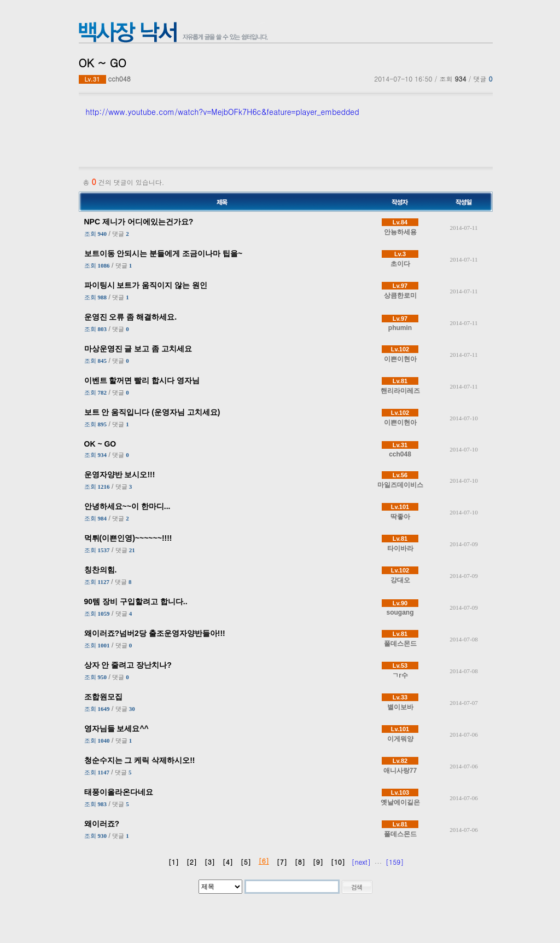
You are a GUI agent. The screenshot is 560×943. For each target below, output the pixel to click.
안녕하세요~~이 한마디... (127, 506)
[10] (338, 862)
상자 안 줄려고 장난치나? (128, 665)
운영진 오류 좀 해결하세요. (131, 317)
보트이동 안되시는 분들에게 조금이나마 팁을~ (164, 253)
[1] (174, 862)
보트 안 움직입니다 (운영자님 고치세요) (152, 412)
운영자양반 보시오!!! (120, 475)
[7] (282, 862)
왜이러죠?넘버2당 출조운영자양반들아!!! (155, 633)
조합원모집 (103, 697)
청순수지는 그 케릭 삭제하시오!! (140, 760)
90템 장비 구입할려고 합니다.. (136, 601)
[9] (318, 862)
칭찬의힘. (101, 570)
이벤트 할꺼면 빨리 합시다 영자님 (142, 380)
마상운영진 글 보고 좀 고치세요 (138, 349)
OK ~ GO (100, 444)
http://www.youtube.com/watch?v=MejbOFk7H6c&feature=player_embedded (223, 112)
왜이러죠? (102, 824)
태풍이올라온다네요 (119, 792)
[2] (192, 862)
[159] (395, 862)
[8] (300, 862)
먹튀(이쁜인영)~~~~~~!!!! (128, 538)
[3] (210, 862)
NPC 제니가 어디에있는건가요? (139, 222)
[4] (228, 862)
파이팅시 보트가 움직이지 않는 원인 (146, 285)
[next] (361, 862)
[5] (246, 862)
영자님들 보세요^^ (116, 728)
